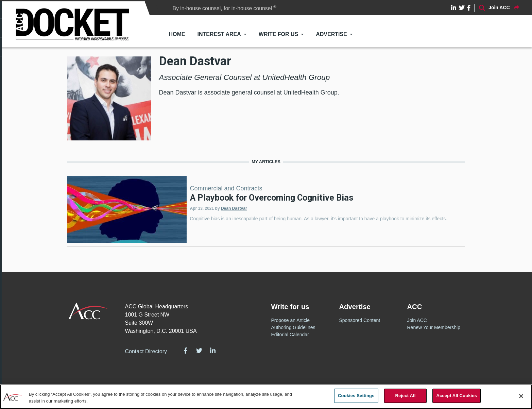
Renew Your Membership (434, 327)
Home (177, 34)
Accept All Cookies (457, 396)
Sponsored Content (360, 320)
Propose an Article (291, 320)
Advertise (331, 34)
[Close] (521, 396)
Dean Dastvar (234, 208)
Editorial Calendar (290, 335)
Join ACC (417, 320)
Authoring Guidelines (293, 327)
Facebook (185, 351)
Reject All (405, 396)
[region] (266, 397)
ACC (89, 311)
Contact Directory (146, 351)
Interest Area (219, 34)
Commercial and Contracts (226, 188)
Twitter (199, 351)
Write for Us (278, 34)
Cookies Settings (356, 396)
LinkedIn (213, 351)
